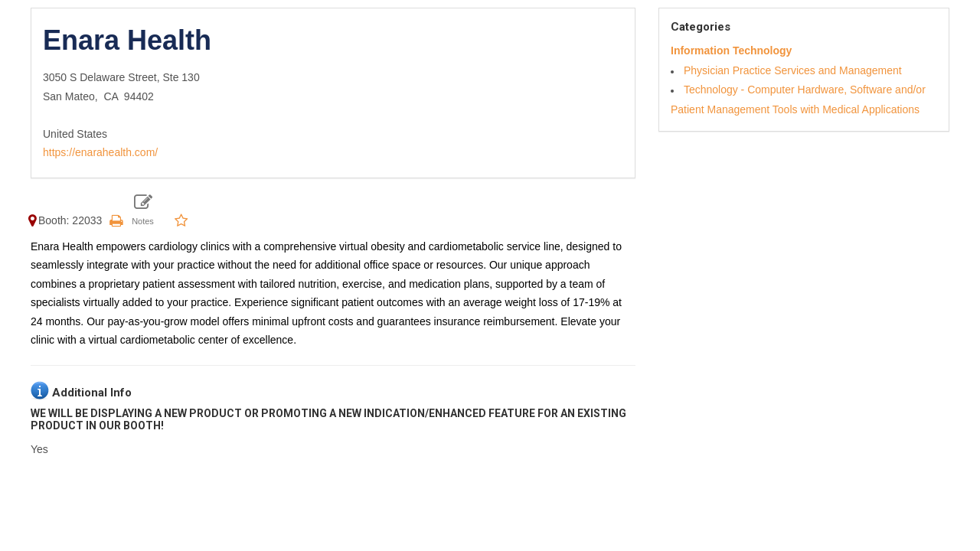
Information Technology (731, 51)
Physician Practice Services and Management (793, 70)
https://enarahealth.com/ (100, 152)
